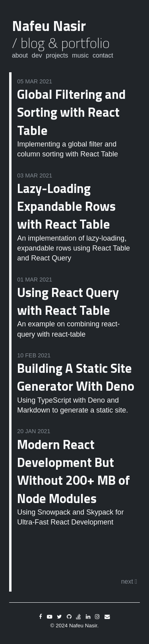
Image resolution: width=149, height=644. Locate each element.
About (20, 55)
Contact (103, 55)
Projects (57, 55)
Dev (37, 55)
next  (129, 581)
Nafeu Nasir (49, 26)
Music (80, 55)
